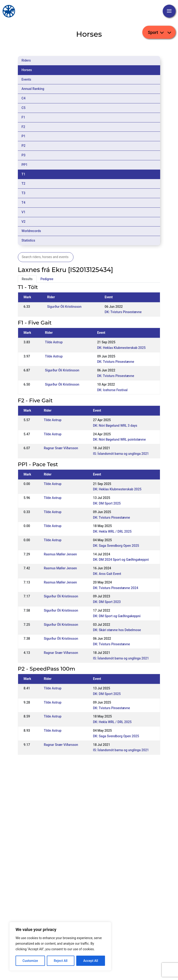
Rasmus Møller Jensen (60, 554)
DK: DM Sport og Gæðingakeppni (117, 616)
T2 (24, 184)
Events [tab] (26, 79)
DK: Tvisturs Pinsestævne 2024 (116, 588)
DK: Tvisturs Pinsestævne (123, 312)
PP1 (25, 165)
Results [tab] (27, 279)
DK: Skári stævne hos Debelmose (117, 630)
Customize (30, 961)
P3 (24, 155)
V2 (24, 222)
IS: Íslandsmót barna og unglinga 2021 (121, 454)
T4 (24, 203)
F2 (23, 127)
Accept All (91, 961)
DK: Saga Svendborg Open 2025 (116, 546)
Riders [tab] (26, 60)
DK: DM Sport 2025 (107, 503)
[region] (60, 946)
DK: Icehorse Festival (112, 390)
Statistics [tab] (28, 240)
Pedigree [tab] (47, 279)
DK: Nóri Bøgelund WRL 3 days (115, 426)
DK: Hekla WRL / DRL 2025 (112, 531)
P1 (24, 136)
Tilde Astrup (54, 342)
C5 (24, 108)
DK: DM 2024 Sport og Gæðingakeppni (121, 560)
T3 (24, 193)
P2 (24, 146)
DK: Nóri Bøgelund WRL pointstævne (119, 439)
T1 (24, 174)
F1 (23, 117)
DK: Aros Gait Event (107, 574)
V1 (24, 212)
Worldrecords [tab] (31, 231)
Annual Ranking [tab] (33, 89)
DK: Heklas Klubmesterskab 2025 (121, 348)
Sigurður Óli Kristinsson (64, 307)
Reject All (61, 961)
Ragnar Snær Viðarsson (61, 448)
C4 (24, 98)
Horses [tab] (27, 70)
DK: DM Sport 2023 (107, 602)
